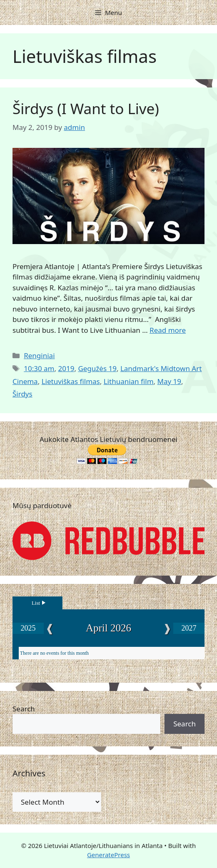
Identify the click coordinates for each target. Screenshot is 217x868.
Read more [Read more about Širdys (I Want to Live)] (168, 330)
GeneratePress (108, 855)
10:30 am (39, 368)
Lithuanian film (129, 381)
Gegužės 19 (97, 368)
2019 (66, 368)
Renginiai (39, 355)
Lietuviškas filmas (71, 381)
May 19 (170, 381)
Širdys (22, 394)
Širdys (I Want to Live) (86, 108)
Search (24, 709)
